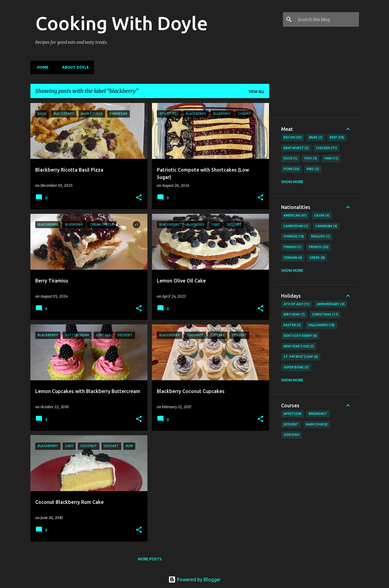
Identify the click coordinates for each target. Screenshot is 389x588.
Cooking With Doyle (122, 23)
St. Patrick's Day (301, 357)
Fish (311, 159)
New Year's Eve (299, 347)
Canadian (326, 226)
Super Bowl (296, 367)
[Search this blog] (327, 19)
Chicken (327, 148)
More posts (150, 559)
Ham (331, 159)
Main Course (317, 424)
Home (41, 67)
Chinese (294, 237)
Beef (337, 138)
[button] (139, 198)
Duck (291, 159)
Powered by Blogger (194, 579)
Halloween (321, 325)
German (293, 258)
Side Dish (291, 435)
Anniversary (331, 304)
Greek (317, 258)
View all (256, 92)
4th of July (297, 304)
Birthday (294, 315)
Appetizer (293, 414)
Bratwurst (296, 148)
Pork (292, 169)
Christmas (325, 315)
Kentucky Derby (300, 336)
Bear (316, 138)
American (295, 216)
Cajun (322, 216)
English (321, 237)
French (319, 247)
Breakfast (318, 414)
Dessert (291, 424)
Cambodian (296, 226)
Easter (292, 325)
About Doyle (74, 67)
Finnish (293, 247)
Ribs (313, 169)
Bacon (293, 138)
